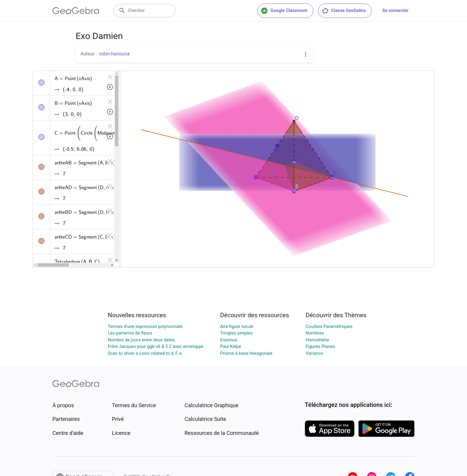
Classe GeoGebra (344, 11)
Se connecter (396, 10)
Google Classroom (284, 11)
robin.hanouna (114, 54)
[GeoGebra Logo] (76, 11)
